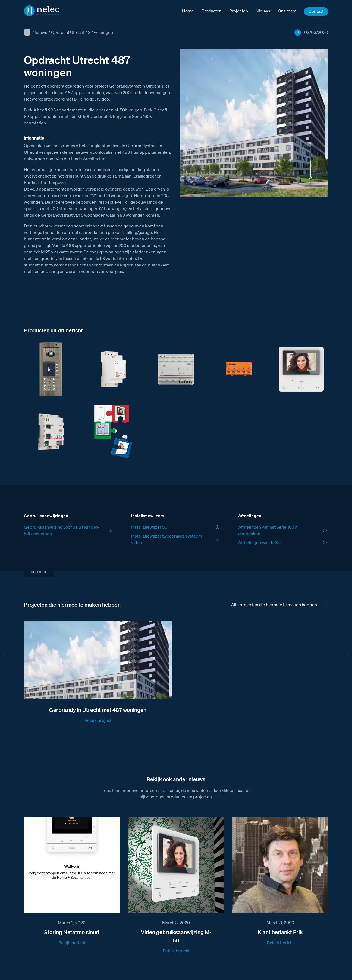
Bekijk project (98, 720)
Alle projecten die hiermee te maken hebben (274, 605)
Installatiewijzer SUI (150, 527)
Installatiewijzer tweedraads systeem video (167, 539)
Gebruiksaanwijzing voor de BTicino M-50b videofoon (62, 530)
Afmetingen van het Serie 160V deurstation (268, 530)
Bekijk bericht (72, 943)
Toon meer (39, 571)
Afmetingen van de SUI (260, 542)
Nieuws (40, 32)
